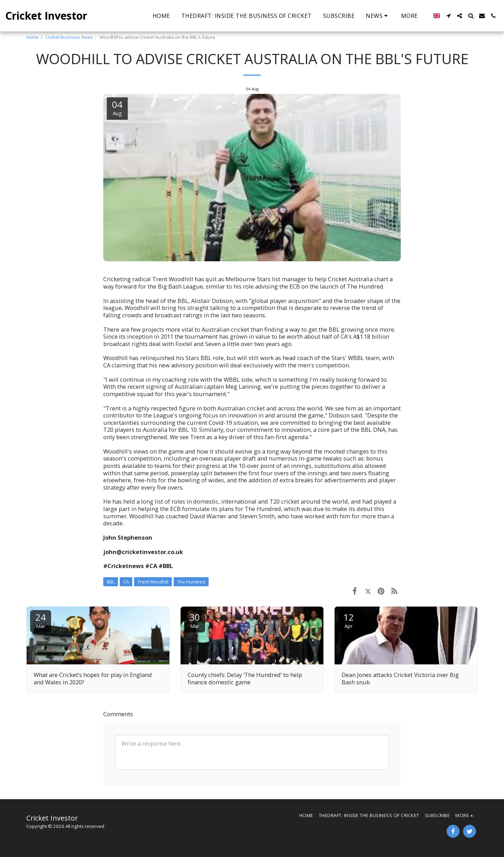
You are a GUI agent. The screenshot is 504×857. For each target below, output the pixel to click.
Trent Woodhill (153, 582)
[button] (378, 16)
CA (126, 582)
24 (41, 620)
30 (195, 620)
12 (349, 620)
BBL (111, 582)
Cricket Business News (69, 37)
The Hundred (191, 582)
